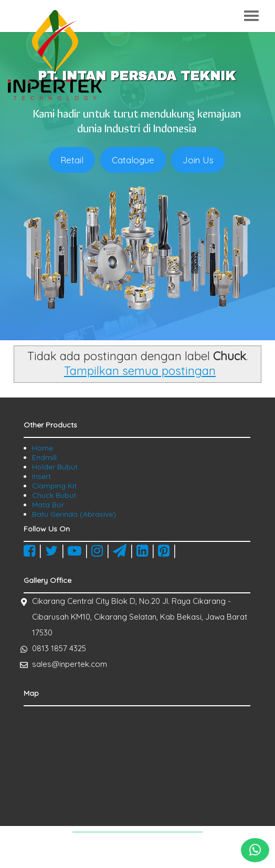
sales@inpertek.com (70, 664)
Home (43, 448)
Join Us (198, 160)
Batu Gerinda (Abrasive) (74, 514)
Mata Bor (48, 505)
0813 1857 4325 (59, 648)
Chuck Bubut (54, 495)
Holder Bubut (55, 467)
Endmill (44, 457)
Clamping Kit (54, 486)
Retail (72, 160)
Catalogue (133, 160)
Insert (41, 476)
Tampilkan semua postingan (140, 371)
